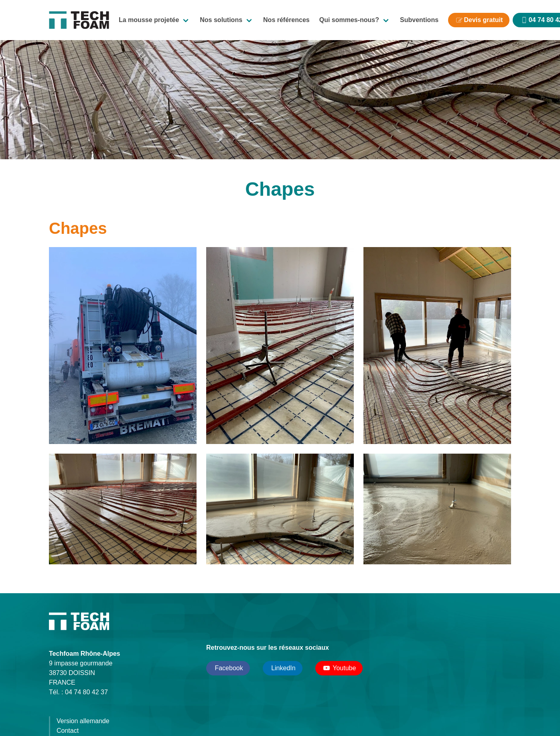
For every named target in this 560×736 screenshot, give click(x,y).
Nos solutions (221, 20)
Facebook (228, 668)
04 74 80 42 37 (86, 692)
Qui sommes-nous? (349, 20)
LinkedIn (283, 668)
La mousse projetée (149, 20)
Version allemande (83, 721)
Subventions (419, 20)
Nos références (286, 20)
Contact (68, 731)
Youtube (339, 668)
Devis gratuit (483, 20)
